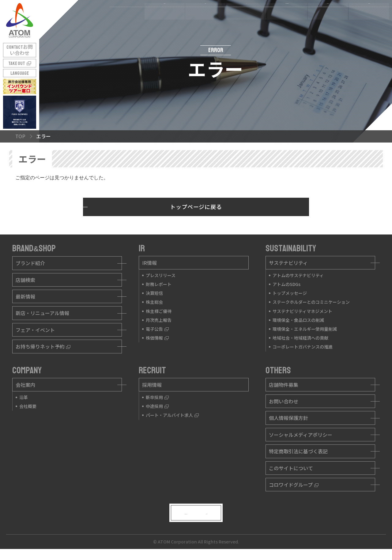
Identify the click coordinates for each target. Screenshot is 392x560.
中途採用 (157, 406)
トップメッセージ (290, 293)
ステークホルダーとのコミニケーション (311, 302)
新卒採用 (157, 397)
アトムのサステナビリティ (298, 275)
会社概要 (28, 406)
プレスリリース (161, 275)
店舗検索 (25, 280)
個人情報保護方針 (288, 418)
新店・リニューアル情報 (42, 313)
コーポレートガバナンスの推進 (303, 347)
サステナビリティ (288, 263)
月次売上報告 (159, 320)
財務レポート (159, 284)
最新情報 (25, 296)
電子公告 (157, 329)
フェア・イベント (35, 330)
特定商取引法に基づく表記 (298, 451)
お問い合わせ (284, 401)
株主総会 (154, 302)
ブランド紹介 (30, 263)
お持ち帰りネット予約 (43, 346)
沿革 (24, 397)
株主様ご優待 (159, 311)
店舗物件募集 (284, 385)
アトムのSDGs (286, 284)
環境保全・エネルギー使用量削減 (305, 329)
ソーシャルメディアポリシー (301, 435)
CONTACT (20, 50)
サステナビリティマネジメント (302, 311)
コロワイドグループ (294, 485)
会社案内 (25, 385)
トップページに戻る (196, 207)
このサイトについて (291, 468)
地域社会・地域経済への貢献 (300, 338)
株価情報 (157, 338)
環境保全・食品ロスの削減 (298, 320)
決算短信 (154, 293)
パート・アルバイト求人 (172, 415)
